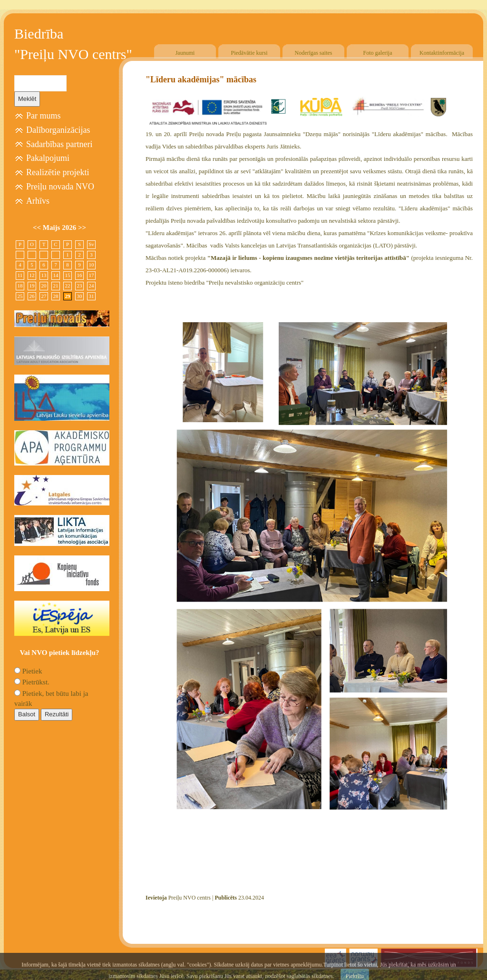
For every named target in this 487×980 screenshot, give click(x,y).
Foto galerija (378, 53)
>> (82, 228)
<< (38, 228)
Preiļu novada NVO (60, 187)
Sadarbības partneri (59, 144)
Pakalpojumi (48, 158)
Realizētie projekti (58, 172)
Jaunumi (185, 53)
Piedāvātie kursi (249, 53)
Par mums (44, 116)
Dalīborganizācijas (58, 130)
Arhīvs (38, 201)
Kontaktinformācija (442, 53)
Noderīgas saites (314, 53)
